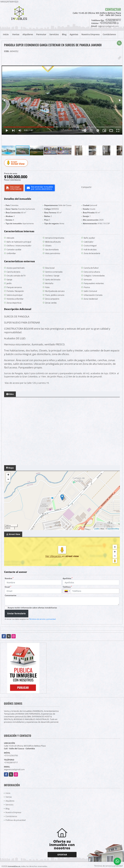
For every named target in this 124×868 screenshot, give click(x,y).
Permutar (41, 34)
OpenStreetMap (113, 529)
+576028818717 (113, 20)
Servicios (54, 34)
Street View (16, 163)
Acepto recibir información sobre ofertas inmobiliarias (32, 608)
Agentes (74, 34)
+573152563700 (108, 23)
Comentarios (10, 595)
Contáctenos (109, 34)
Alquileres (28, 34)
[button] (120, 58)
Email (8, 587)
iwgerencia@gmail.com (14, 769)
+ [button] (8, 475)
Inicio (6, 34)
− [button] (8, 480)
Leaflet (97, 529)
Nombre (9, 578)
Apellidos (68, 578)
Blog (64, 34)
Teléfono (67, 587)
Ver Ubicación (54, 556)
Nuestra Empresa (90, 34)
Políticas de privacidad (16, 820)
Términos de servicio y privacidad (42, 619)
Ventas (16, 34)
